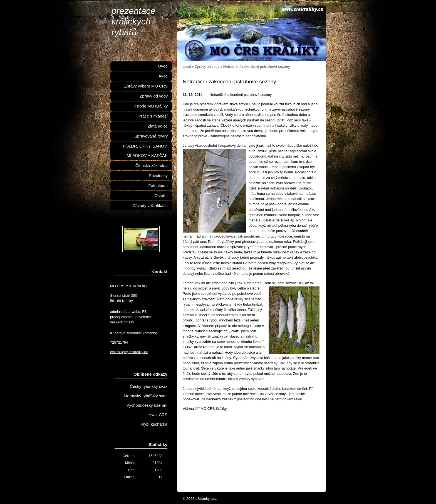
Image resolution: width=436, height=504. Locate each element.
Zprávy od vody (207, 67)
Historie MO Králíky (150, 106)
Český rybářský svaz (149, 386)
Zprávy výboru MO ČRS (146, 86)
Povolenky (158, 176)
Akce (163, 76)
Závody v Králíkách (150, 206)
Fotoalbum (158, 186)
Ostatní (161, 196)
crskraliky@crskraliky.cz (129, 352)
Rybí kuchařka (154, 424)
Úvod (187, 67)
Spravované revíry (151, 136)
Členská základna (152, 166)
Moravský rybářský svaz (146, 396)
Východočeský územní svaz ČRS (147, 410)
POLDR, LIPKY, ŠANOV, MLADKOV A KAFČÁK (145, 151)
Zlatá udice (158, 126)
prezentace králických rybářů (133, 22)
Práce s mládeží (153, 116)
